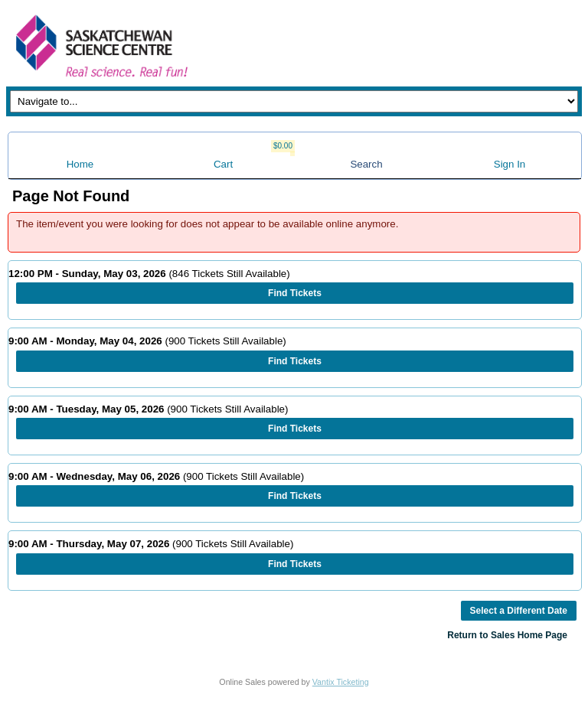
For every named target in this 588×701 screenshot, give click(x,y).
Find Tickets (295, 293)
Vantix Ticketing (341, 682)
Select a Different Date (519, 611)
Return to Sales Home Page (507, 635)
